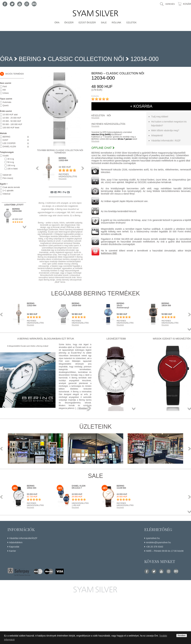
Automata (7, 102)
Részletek (95, 118)
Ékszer (69, 22)
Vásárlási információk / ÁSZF (166, 141)
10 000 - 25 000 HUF (12, 118)
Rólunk (116, 22)
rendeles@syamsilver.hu (158, 542)
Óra (57, 22)
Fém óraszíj (8, 178)
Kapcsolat (14, 547)
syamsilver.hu (153, 538)
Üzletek (131, 22)
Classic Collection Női (86, 59)
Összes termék (24, 227)
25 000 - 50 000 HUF (12, 121)
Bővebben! (83, 408)
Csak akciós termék (11, 187)
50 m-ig (11, 162)
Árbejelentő (157, 135)
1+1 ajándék (8, 191)
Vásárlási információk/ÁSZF (23, 538)
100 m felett (12, 169)
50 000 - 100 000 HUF (12, 124)
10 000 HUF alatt (10, 115)
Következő (82, 168)
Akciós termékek (12, 74)
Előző (38, 168)
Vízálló (6, 156)
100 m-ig (11, 165)
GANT (5, 140)
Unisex (6, 93)
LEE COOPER (9, 143)
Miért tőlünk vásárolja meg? (165, 130)
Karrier (13, 551)
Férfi (5, 87)
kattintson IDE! (109, 253)
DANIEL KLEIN (9, 147)
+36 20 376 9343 (155, 547)
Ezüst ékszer (87, 22)
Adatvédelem (16, 542)
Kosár (187, 4)
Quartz (6, 105)
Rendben (182, 636)
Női (4, 90)
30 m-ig (11, 159)
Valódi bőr (7, 175)
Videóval (7, 194)
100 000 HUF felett (11, 128)
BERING (30, 59)
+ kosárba (141, 106)
